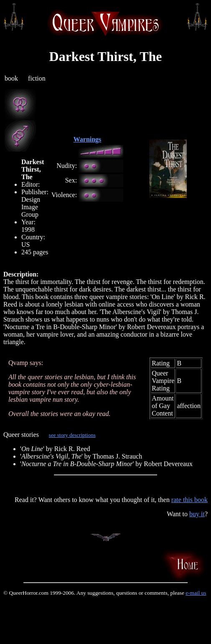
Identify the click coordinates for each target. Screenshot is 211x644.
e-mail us (196, 593)
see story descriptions (72, 435)
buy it (197, 514)
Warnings (88, 139)
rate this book (189, 500)
